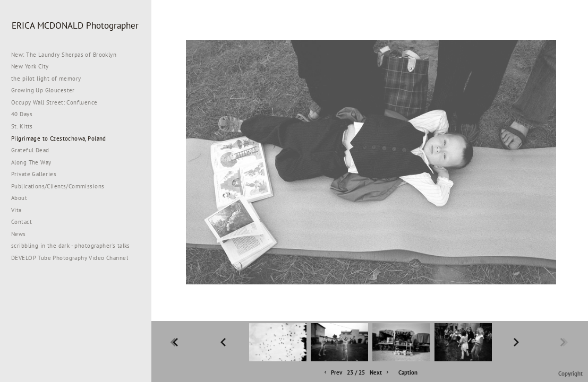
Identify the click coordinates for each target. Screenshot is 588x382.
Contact (22, 222)
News (19, 234)
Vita (16, 210)
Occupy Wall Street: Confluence (54, 102)
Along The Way (35, 162)
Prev (332, 373)
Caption (408, 372)
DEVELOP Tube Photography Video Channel (70, 258)
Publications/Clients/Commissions (58, 186)
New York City (34, 66)
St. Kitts (22, 126)
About (19, 198)
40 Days (22, 114)
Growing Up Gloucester (43, 90)
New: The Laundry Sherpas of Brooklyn (64, 55)
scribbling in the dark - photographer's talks (75, 246)
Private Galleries (34, 174)
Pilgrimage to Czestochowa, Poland (59, 138)
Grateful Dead (30, 150)
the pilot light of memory (46, 79)
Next (380, 373)
